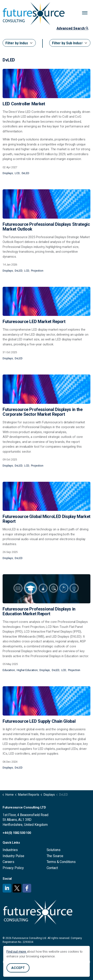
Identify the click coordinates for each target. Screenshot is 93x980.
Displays (8, 173)
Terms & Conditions (61, 862)
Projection (37, 271)
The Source (55, 856)
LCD (17, 173)
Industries (10, 850)
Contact (52, 868)
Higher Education (27, 670)
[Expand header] (86, 13)
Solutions (54, 850)
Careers (8, 862)
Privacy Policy (13, 868)
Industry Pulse (13, 856)
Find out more (17, 960)
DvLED (25, 173)
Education (9, 670)
